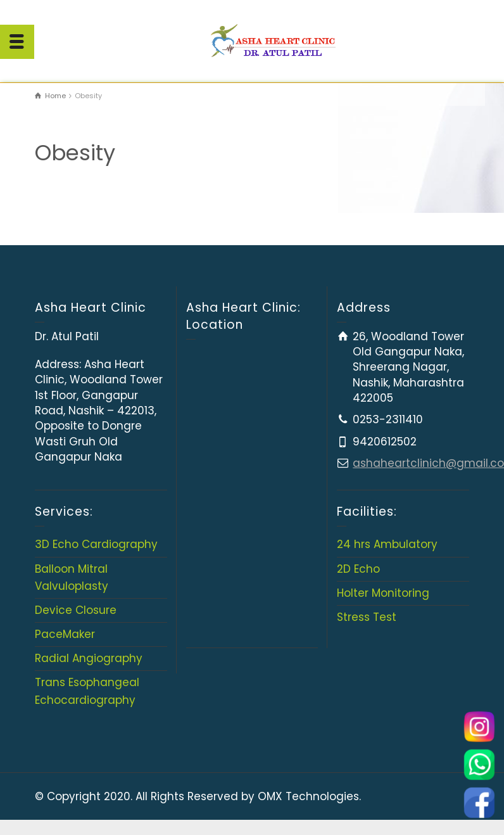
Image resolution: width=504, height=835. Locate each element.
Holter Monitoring (383, 593)
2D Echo (358, 569)
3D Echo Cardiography (96, 544)
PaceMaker (65, 634)
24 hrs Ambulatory (387, 544)
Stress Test (367, 617)
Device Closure (76, 610)
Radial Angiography (89, 658)
